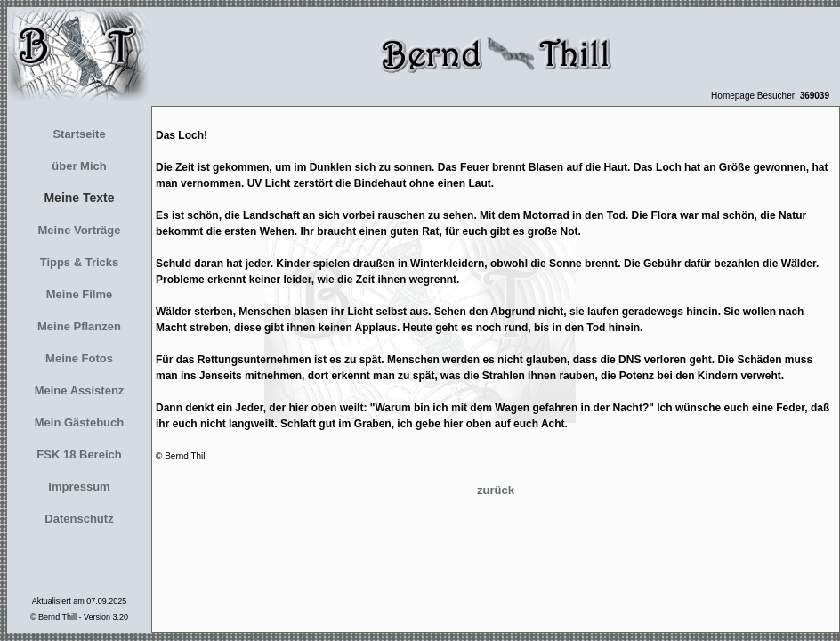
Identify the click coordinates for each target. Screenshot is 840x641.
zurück (496, 490)
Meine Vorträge (80, 230)
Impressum (79, 487)
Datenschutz (79, 519)
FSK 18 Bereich (79, 454)
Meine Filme (79, 294)
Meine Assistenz (80, 390)
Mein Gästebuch (79, 422)
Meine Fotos (79, 358)
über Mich (79, 166)
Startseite (79, 134)
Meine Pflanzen (79, 326)
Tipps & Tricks (80, 262)
